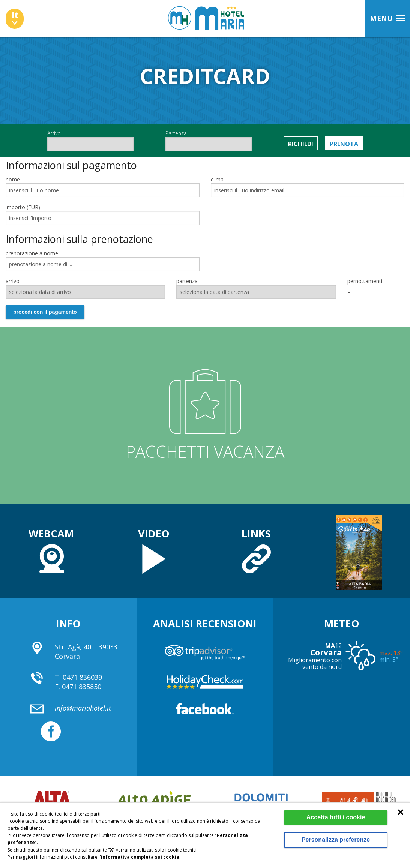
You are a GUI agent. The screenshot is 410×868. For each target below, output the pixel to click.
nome (13, 179)
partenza (187, 281)
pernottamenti (365, 281)
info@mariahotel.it (83, 708)
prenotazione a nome (32, 253)
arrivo (13, 281)
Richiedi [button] (301, 144)
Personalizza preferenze (336, 840)
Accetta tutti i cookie (336, 817)
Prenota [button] (344, 144)
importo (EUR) (23, 207)
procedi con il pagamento (45, 312)
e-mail (218, 179)
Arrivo (90, 140)
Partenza (209, 140)
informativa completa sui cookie (140, 857)
